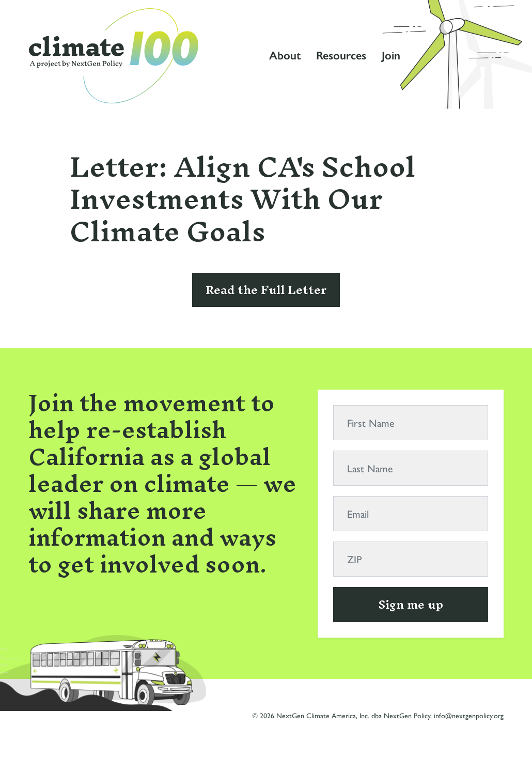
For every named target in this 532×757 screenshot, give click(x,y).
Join (391, 56)
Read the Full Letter (266, 290)
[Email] (411, 514)
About (285, 56)
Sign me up (411, 605)
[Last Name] (411, 468)
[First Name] (411, 423)
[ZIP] (411, 559)
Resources (341, 56)
